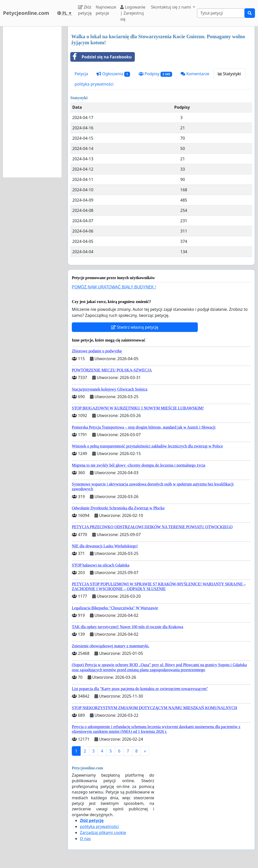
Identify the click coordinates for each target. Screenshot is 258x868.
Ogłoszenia (113, 74)
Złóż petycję (85, 10)
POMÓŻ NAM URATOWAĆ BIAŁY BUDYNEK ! (114, 287)
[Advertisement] (32, 102)
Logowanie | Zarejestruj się (133, 13)
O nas (85, 839)
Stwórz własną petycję (135, 327)
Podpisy (155, 74)
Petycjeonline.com (26, 13)
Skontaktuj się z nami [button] (171, 7)
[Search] (221, 13)
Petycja (81, 74)
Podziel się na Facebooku (101, 57)
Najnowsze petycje (106, 10)
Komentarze (195, 74)
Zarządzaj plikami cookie (103, 833)
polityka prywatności (94, 84)
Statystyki (230, 74)
